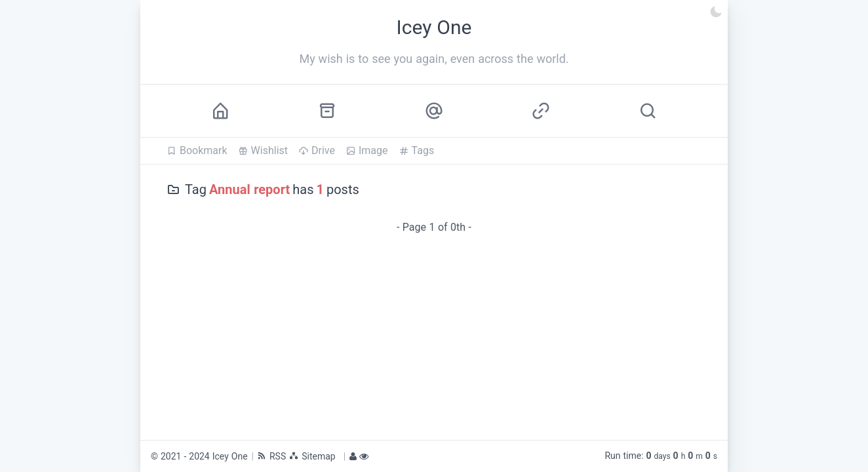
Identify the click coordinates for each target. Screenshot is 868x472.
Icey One (230, 456)
